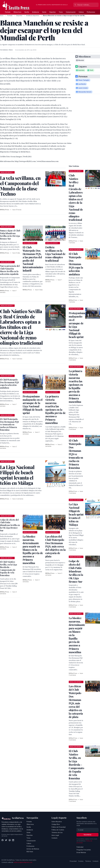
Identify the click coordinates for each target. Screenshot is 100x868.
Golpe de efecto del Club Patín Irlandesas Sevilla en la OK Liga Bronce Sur (10, 525)
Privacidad (73, 861)
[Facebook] (3, 840)
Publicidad (80, 847)
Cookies (81, 861)
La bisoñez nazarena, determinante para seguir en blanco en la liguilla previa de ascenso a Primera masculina (33, 550)
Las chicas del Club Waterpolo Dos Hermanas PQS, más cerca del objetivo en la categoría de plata (55, 546)
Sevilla (27, 12)
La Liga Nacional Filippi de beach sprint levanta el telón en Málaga (76, 514)
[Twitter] (6, 840)
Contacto (54, 838)
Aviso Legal (55, 835)
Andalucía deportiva (33, 16)
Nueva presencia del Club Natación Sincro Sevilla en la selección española (10, 270)
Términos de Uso (57, 832)
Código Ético (56, 824)
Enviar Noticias (81, 852)
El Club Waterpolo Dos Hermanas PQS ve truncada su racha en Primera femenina (9, 424)
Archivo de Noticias (33, 849)
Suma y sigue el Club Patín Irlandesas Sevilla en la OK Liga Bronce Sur (10, 235)
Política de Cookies (58, 830)
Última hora (17, 12)
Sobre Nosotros (57, 822)
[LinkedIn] (13, 840)
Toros (61, 12)
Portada (8, 12)
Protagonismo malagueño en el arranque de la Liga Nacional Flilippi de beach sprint (33, 405)
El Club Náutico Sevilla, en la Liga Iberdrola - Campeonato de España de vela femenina (8, 569)
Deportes (53, 12)
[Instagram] (10, 840)
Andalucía (36, 12)
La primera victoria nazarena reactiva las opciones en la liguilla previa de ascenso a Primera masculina (55, 410)
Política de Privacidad (59, 827)
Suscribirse (87, 835)
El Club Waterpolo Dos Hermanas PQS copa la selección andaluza (9, 384)
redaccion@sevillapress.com (23, 862)
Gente (44, 12)
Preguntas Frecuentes (84, 850)
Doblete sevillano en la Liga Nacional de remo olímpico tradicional (55, 254)
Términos (88, 861)
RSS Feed (30, 852)
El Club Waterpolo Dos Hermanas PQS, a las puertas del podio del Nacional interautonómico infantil (33, 259)
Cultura (81, 12)
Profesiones (91, 12)
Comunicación (71, 12)
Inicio (2, 16)
